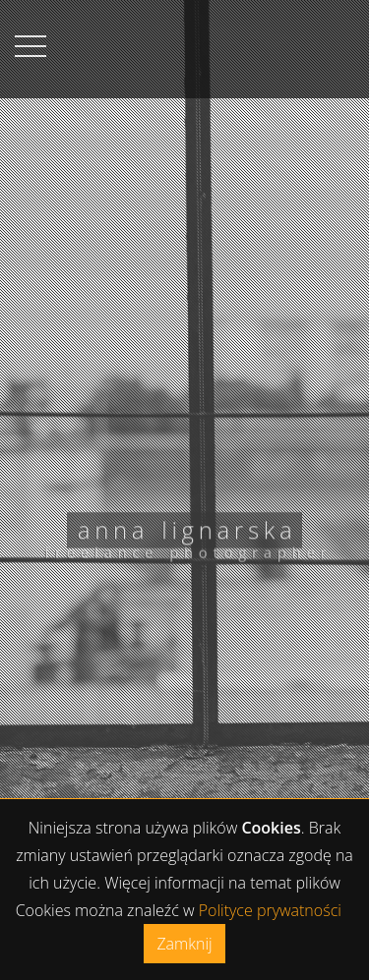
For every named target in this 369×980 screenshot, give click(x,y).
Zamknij (184, 944)
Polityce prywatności (270, 910)
